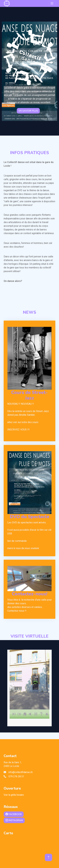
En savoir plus (28, 111)
